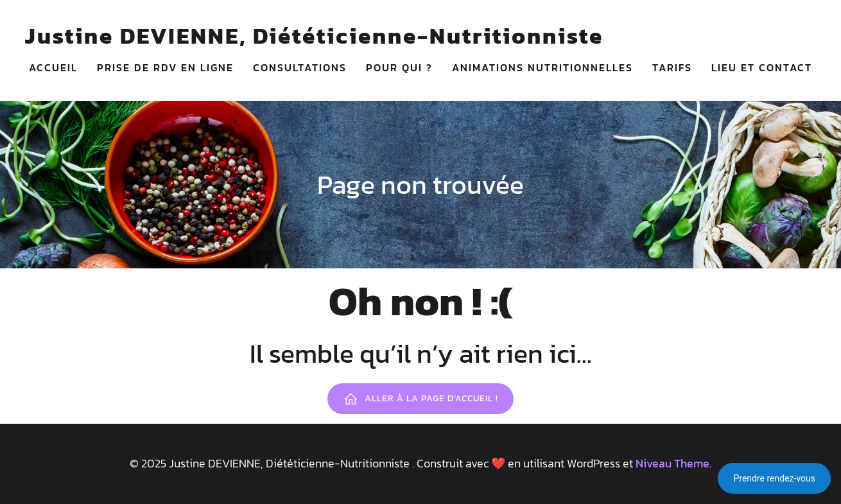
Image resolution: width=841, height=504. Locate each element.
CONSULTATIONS (300, 67)
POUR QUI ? (399, 67)
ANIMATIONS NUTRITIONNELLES (542, 67)
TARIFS (672, 67)
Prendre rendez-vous (774, 478)
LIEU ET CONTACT (762, 67)
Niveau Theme (672, 463)
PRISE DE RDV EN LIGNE (165, 67)
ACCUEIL (53, 67)
